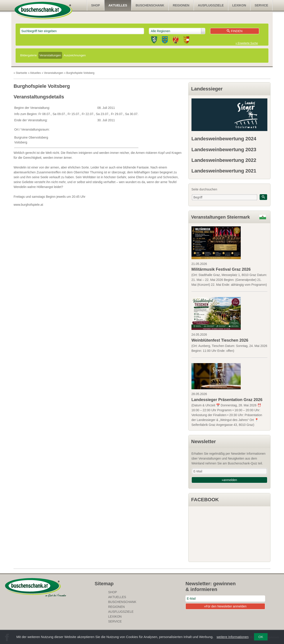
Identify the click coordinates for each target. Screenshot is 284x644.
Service (261, 5)
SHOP (96, 5)
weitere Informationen (233, 637)
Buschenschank (150, 5)
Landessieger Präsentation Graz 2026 (227, 400)
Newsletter (204, 441)
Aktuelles (118, 5)
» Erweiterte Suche (247, 43)
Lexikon (239, 5)
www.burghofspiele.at (28, 205)
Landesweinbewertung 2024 (224, 139)
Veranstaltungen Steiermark (221, 217)
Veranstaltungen (50, 55)
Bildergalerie (29, 55)
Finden (235, 31)
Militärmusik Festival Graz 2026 (221, 269)
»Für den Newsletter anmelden (225, 606)
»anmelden (229, 480)
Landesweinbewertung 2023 (224, 150)
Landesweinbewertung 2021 (224, 171)
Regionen (181, 5)
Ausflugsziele (211, 5)
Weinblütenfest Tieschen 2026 (220, 340)
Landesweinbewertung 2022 (224, 160)
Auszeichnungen (75, 55)
